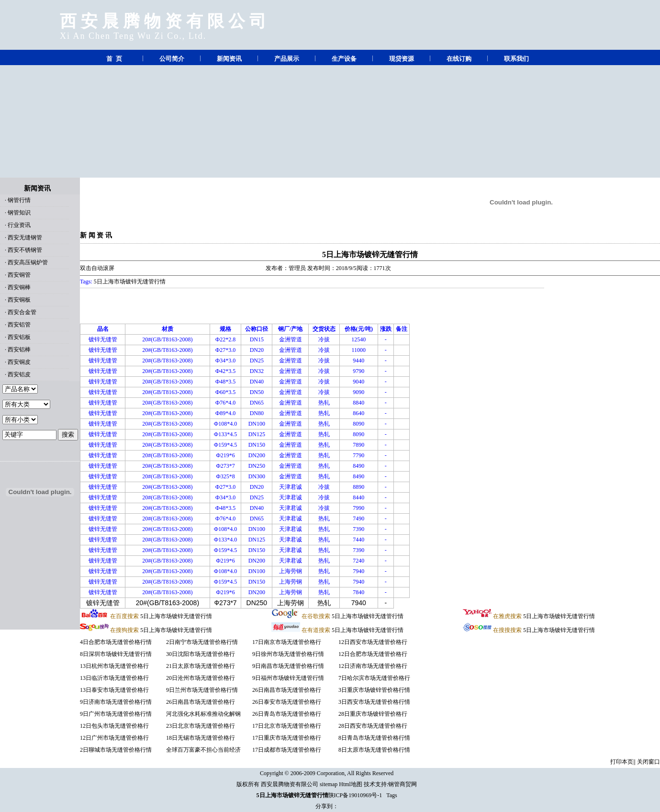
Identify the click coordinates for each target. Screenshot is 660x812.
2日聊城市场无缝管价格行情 (116, 750)
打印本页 (622, 762)
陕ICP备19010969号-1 (355, 795)
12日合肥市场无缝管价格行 (373, 654)
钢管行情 (19, 200)
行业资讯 (19, 225)
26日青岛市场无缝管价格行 (287, 714)
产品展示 (287, 59)
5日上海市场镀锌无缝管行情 (370, 254)
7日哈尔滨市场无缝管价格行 (374, 678)
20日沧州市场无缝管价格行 (201, 678)
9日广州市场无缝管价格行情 (116, 714)
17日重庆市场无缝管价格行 (287, 738)
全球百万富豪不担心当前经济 (203, 750)
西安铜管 (19, 275)
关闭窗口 (649, 762)
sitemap (329, 784)
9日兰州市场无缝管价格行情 (202, 690)
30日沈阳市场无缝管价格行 (201, 654)
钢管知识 (19, 213)
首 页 (114, 59)
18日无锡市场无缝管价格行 (201, 738)
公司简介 (172, 59)
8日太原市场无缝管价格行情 (374, 750)
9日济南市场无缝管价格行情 (116, 702)
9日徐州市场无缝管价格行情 (288, 654)
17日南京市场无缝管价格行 (287, 642)
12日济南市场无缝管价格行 (373, 666)
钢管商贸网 (403, 784)
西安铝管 (19, 325)
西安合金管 (22, 312)
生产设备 (344, 59)
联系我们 (516, 59)
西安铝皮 (19, 374)
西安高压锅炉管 (28, 262)
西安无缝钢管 (25, 237)
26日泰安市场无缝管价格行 (287, 702)
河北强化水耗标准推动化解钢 (203, 714)
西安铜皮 (19, 362)
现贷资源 (402, 59)
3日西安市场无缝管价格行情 (374, 702)
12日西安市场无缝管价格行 (373, 642)
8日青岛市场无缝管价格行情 (374, 738)
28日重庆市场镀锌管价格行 (373, 714)
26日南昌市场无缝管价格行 (201, 702)
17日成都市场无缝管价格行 (287, 750)
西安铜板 (19, 300)
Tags (392, 795)
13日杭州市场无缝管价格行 (114, 666)
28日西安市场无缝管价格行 (373, 726)
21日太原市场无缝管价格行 (201, 666)
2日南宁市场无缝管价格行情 (202, 642)
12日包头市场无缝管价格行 (114, 726)
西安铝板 (19, 337)
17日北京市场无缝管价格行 (287, 726)
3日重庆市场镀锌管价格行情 (374, 690)
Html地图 (351, 784)
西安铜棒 (19, 287)
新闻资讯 (229, 59)
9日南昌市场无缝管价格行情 (288, 666)
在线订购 (459, 59)
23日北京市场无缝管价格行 (201, 726)
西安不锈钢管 (25, 250)
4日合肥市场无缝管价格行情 (116, 642)
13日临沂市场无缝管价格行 (114, 678)
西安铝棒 (19, 350)
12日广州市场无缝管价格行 (114, 738)
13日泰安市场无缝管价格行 (114, 690)
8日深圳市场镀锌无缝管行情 (116, 654)
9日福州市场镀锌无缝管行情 (288, 678)
